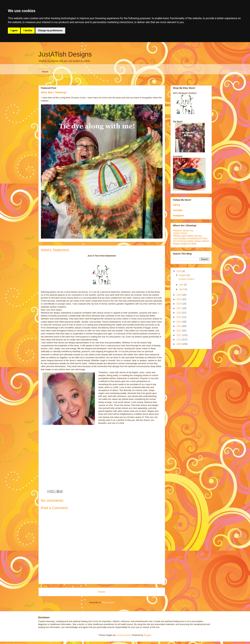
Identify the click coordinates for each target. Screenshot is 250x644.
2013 (179, 326)
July (182, 285)
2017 (179, 308)
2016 (179, 313)
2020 (179, 295)
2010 (179, 340)
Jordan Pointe (180, 233)
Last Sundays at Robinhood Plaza (190, 238)
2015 (179, 317)
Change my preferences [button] (50, 30)
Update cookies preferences (13, 643)
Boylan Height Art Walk (185, 244)
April (182, 289)
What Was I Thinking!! (54, 92)
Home (45, 72)
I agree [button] (14, 30)
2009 (179, 344)
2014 (179, 322)
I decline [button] (28, 30)
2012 (179, 331)
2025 (179, 271)
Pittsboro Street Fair (183, 231)
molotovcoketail (123, 635)
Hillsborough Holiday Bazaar (188, 236)
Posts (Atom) (108, 602)
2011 (179, 335)
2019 (179, 299)
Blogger (147, 635)
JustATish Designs (65, 54)
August (183, 275)
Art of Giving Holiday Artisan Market (191, 241)
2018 (179, 304)
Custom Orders (186, 279)
